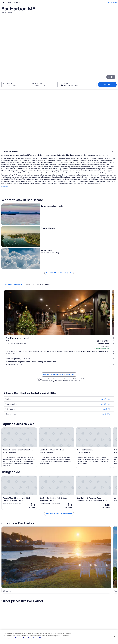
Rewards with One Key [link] (40, 624)
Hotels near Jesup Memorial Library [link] (20, 493)
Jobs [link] (5, 598)
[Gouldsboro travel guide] (44, 436)
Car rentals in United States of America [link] (44, 617)
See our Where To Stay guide (73, 156)
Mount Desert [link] (66, 521)
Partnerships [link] (8, 605)
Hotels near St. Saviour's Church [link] (71, 493)
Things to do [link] (9, 85)
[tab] (42, 166)
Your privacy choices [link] (68, 617)
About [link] (6, 594)
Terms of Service (39, 638)
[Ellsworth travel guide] (44, 414)
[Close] (114, 637)
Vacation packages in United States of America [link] (44, 608)
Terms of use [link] (65, 602)
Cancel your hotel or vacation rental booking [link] (101, 599)
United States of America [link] (20, 3)
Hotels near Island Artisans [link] (16, 497)
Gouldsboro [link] (8, 526)
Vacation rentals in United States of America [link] (43, 603)
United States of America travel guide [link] (44, 594)
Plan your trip (112, 3)
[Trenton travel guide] (73, 414)
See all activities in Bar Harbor (73, 396)
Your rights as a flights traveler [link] (99, 618)
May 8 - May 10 (107, 261)
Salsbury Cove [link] (94, 521)
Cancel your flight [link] (96, 604)
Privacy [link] (63, 594)
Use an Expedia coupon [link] (97, 611)
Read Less (34, 108)
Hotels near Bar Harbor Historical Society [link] (74, 502)
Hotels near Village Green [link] (16, 488)
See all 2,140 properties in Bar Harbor (73, 224)
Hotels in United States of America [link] (43, 598)
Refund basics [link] (94, 607)
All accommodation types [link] (41, 620)
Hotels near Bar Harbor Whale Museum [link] (21, 506)
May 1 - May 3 (108, 256)
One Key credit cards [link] (39, 628)
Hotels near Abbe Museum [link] (69, 488)
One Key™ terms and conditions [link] (71, 605)
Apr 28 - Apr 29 (107, 251)
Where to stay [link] (9, 82)
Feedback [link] (7, 624)
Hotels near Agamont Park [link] (16, 502)
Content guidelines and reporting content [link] (72, 621)
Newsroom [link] (7, 609)
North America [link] (6, 3)
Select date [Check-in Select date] (10, 56)
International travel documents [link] (100, 615)
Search (108, 55)
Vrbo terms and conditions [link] (70, 609)
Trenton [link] (35, 521)
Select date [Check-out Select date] (39, 56)
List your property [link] (9, 602)
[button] (59, 473)
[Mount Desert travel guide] (103, 414)
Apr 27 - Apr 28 (107, 246)
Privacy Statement (22, 638)
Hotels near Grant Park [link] (68, 506)
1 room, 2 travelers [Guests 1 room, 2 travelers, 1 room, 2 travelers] (72, 56)
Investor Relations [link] (9, 613)
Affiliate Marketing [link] (9, 620)
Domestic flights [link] (38, 613)
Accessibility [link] (65, 613)
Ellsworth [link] (7, 521)
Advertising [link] (7, 617)
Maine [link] (32, 3)
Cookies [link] (64, 598)
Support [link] (93, 594)
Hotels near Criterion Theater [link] (70, 497)
